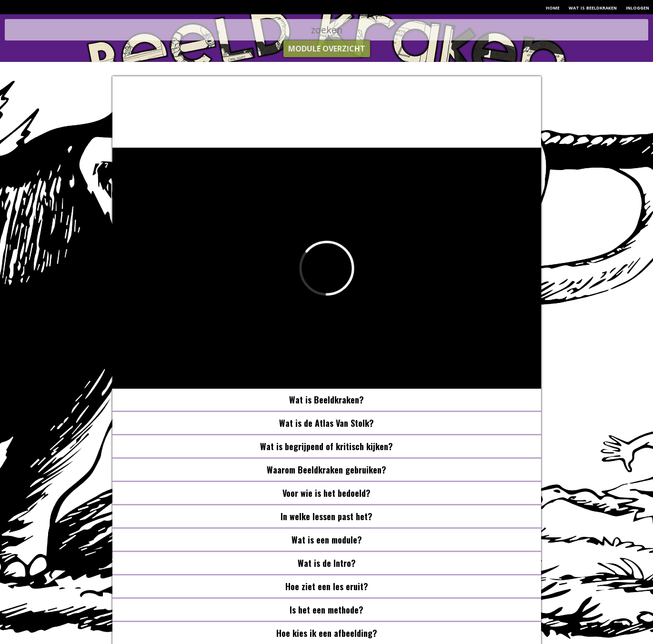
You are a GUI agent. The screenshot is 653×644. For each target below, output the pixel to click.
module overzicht (327, 49)
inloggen (638, 7)
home (553, 7)
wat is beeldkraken (593, 7)
